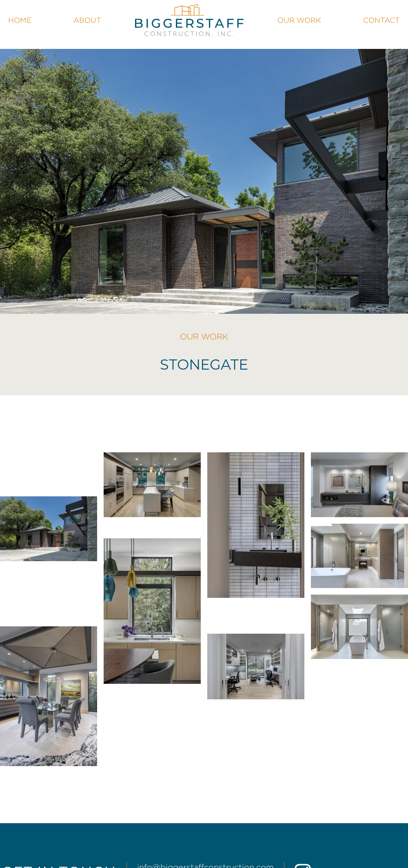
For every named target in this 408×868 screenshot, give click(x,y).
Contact (381, 20)
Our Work (299, 20)
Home (20, 20)
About (87, 20)
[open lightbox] (49, 529)
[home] (189, 20)
